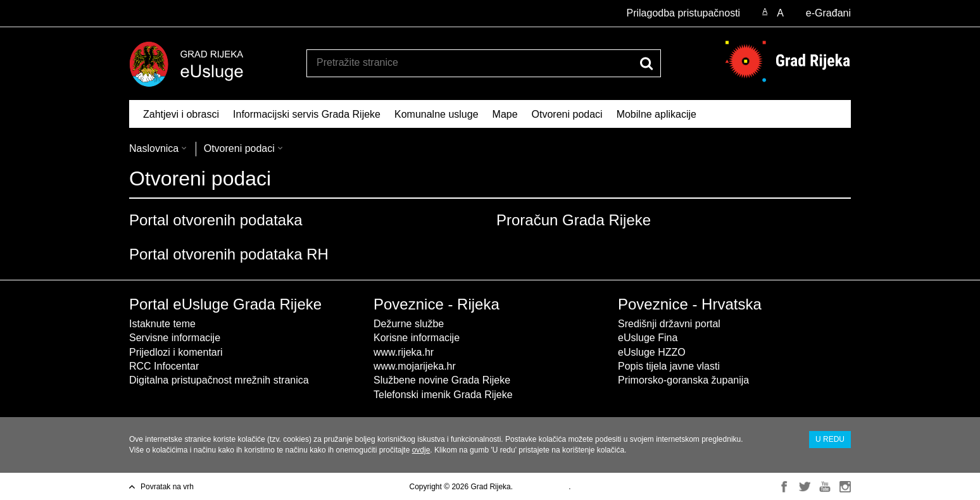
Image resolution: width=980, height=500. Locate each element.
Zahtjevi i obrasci (181, 114)
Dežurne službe (409, 324)
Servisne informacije (175, 338)
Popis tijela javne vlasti (669, 366)
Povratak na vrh (167, 487)
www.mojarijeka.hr (415, 366)
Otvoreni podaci (567, 114)
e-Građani (828, 13)
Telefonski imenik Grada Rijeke (443, 395)
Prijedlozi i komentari (176, 352)
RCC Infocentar (164, 366)
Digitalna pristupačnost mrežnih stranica (219, 380)
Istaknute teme (162, 324)
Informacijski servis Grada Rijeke (307, 114)
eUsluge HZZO (652, 352)
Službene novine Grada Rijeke (442, 380)
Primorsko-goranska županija (683, 380)
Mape (505, 114)
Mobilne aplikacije (656, 114)
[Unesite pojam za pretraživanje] (470, 62)
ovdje (421, 450)
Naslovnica (154, 148)
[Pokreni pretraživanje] (646, 63)
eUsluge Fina (648, 338)
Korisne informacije (417, 338)
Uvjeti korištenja (542, 487)
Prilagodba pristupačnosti (683, 13)
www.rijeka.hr (404, 352)
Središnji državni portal (669, 324)
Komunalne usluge (437, 114)
